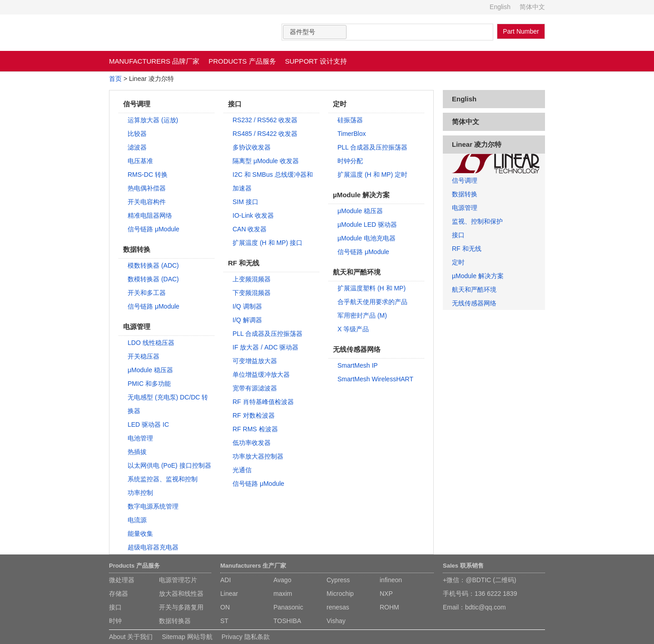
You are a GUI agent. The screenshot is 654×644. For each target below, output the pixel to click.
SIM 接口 (245, 202)
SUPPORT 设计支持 (316, 61)
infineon (391, 580)
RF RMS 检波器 (255, 429)
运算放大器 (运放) (153, 120)
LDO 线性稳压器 (151, 343)
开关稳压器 (144, 356)
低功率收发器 (252, 443)
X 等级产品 (353, 329)
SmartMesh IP (358, 365)
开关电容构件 (147, 202)
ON (225, 607)
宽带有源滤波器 (255, 388)
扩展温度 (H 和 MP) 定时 (372, 175)
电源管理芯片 (178, 580)
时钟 (115, 621)
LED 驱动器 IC (148, 424)
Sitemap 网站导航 (187, 637)
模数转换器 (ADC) (153, 265)
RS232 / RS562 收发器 (265, 120)
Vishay (336, 621)
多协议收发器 (252, 147)
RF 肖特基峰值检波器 (263, 402)
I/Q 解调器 (247, 320)
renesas (338, 607)
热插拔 (137, 452)
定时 (458, 262)
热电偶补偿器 (147, 188)
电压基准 (140, 161)
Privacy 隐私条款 (246, 637)
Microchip (340, 594)
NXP (386, 594)
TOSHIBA (287, 621)
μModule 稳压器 (150, 370)
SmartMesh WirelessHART (375, 379)
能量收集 (140, 534)
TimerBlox (352, 134)
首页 (115, 79)
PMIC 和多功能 (149, 384)
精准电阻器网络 (150, 215)
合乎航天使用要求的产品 (372, 302)
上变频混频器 (252, 279)
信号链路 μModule (154, 229)
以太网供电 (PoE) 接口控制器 (169, 465)
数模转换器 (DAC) (153, 279)
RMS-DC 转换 (148, 175)
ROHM (389, 607)
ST (224, 621)
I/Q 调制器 (247, 306)
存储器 (119, 594)
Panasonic (288, 607)
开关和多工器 (147, 293)
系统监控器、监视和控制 (163, 479)
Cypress (338, 580)
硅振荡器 (350, 120)
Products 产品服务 (134, 566)
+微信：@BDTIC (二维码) (480, 580)
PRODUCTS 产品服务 (242, 61)
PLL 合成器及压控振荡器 (268, 334)
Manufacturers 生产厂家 (253, 566)
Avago (282, 580)
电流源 (137, 520)
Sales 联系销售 (463, 566)
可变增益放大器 (255, 361)
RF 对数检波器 (254, 415)
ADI (225, 580)
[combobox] (315, 32)
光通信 (242, 470)
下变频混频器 (252, 293)
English (500, 7)
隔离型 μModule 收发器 (266, 161)
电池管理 (140, 438)
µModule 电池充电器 (367, 238)
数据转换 (465, 194)
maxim (283, 594)
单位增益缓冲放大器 (261, 374)
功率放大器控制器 (258, 456)
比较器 (137, 134)
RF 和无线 (467, 249)
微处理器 (122, 580)
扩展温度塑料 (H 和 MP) (372, 288)
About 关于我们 (131, 637)
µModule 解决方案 (478, 276)
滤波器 (137, 147)
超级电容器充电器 (153, 547)
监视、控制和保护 (477, 221)
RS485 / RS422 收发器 (265, 134)
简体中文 (532, 7)
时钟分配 (350, 161)
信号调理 (465, 180)
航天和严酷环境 (474, 290)
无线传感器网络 (474, 303)
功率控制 (140, 493)
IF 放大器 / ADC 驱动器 (265, 347)
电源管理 (465, 208)
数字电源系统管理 (153, 506)
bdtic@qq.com (486, 607)
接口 (458, 235)
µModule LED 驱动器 (367, 225)
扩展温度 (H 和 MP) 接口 (268, 243)
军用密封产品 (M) (362, 315)
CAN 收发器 (250, 229)
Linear (229, 594)
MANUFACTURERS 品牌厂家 (154, 61)
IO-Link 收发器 (253, 215)
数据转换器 (175, 621)
